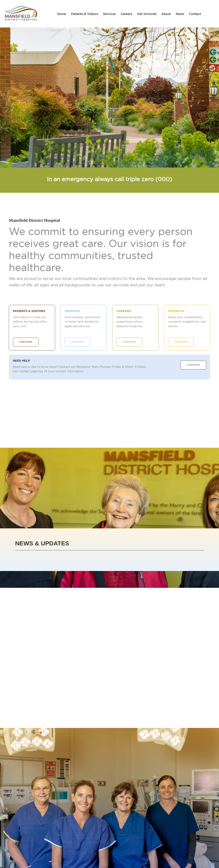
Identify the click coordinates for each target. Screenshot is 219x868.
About (166, 14)
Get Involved (147, 14)
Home (62, 14)
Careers (126, 14)
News (180, 14)
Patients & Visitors (84, 14)
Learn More (26, 342)
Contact (195, 14)
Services (109, 14)
